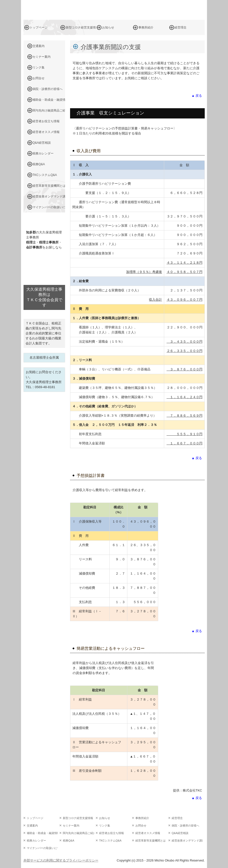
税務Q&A (39, 164)
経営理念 (180, 27)
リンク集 (39, 67)
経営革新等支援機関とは (49, 186)
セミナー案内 (42, 57)
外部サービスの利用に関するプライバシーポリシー (61, 860)
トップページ (39, 27)
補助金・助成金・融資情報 (49, 100)
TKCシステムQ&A (45, 175)
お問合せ (39, 78)
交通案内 (39, 46)
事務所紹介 (146, 27)
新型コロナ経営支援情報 (81, 27)
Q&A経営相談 (42, 143)
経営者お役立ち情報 (46, 121)
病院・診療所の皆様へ (48, 89)
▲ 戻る (197, 96)
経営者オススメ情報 (46, 132)
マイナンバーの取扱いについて (49, 207)
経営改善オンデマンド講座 (49, 196)
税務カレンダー (43, 153)
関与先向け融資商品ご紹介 (49, 110)
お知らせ (108, 27)
